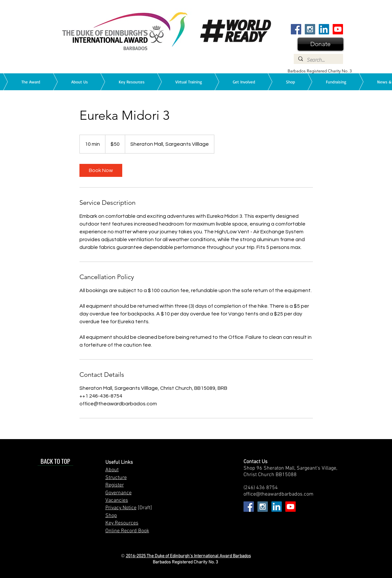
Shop (111, 516)
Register (115, 485)
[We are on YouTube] (338, 29)
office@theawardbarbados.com (279, 494)
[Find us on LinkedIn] (324, 29)
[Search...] (318, 60)
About (112, 470)
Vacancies (117, 500)
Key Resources (122, 523)
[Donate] (321, 44)
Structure (116, 478)
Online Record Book (127, 531)
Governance (119, 493)
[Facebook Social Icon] (296, 29)
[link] (101, 170)
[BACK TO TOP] (55, 461)
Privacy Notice (121, 508)
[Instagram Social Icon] (310, 29)
